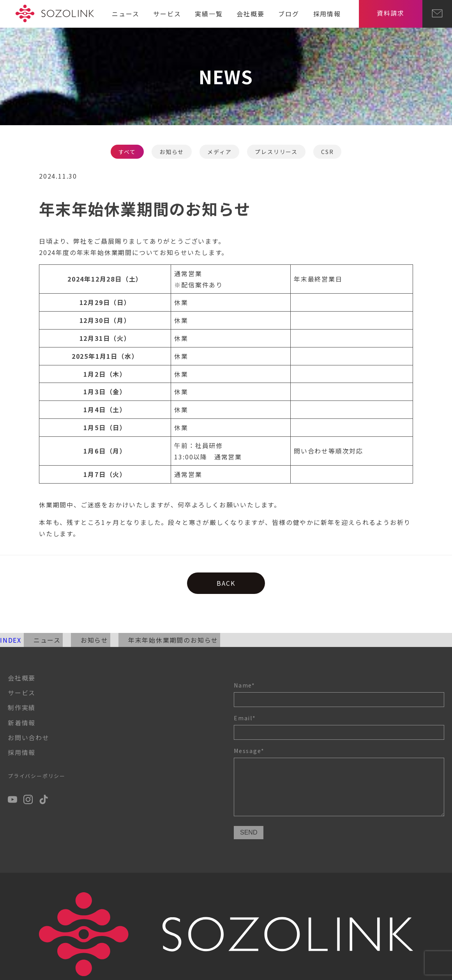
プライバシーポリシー (37, 776)
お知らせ (172, 152)
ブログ (289, 14)
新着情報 (22, 723)
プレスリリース (276, 152)
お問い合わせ (29, 737)
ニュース (125, 14)
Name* (339, 694)
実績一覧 (209, 14)
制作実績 (22, 707)
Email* (339, 727)
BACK (226, 583)
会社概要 (250, 14)
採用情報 (327, 14)
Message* (339, 783)
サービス (167, 14)
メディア (219, 152)
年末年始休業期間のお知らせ (173, 640)
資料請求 (391, 13)
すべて (127, 152)
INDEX (11, 640)
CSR (327, 152)
